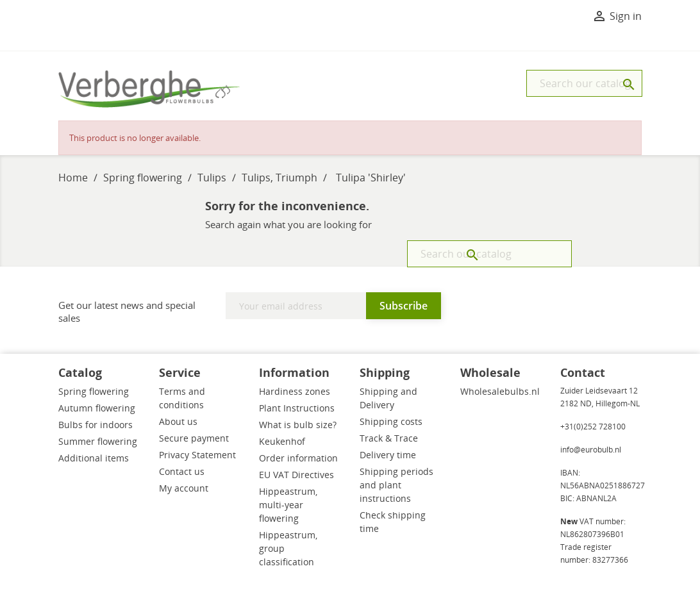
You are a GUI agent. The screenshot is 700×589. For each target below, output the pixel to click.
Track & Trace (389, 438)
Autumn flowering (97, 408)
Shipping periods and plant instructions (396, 485)
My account (184, 488)
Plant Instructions (297, 408)
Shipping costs (391, 421)
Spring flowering (94, 391)
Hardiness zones (295, 391)
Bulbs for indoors (96, 425)
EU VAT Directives (296, 475)
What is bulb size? (298, 425)
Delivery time (388, 455)
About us (178, 421)
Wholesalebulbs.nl (500, 391)
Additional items (94, 458)
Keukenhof (282, 441)
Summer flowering (98, 441)
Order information (298, 458)
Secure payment (194, 438)
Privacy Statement (197, 455)
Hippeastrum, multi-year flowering (288, 505)
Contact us (182, 471)
